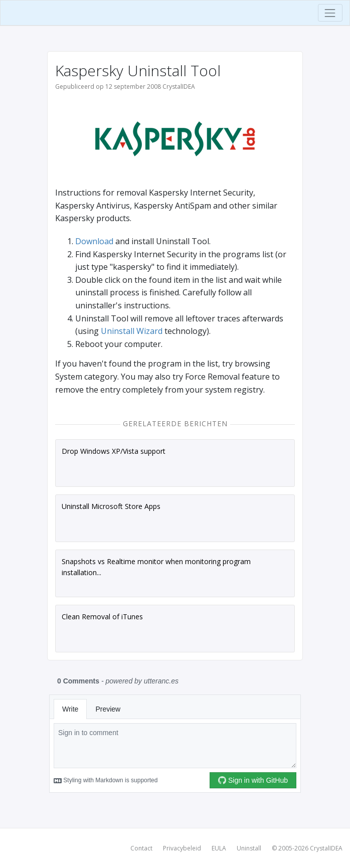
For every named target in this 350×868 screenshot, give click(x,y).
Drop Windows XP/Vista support (114, 451)
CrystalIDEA (326, 848)
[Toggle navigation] (330, 13)
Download (94, 241)
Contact (141, 848)
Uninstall (249, 848)
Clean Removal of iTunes (102, 617)
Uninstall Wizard (132, 331)
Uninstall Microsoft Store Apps (111, 506)
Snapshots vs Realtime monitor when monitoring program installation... (156, 567)
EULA (219, 848)
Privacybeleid (182, 848)
